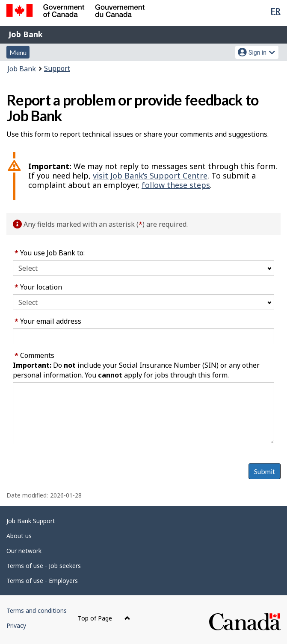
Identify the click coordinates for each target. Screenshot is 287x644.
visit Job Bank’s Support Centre (150, 176)
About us (19, 536)
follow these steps (176, 185)
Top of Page (104, 618)
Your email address (48, 321)
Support (57, 68)
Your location (38, 287)
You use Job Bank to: (50, 253)
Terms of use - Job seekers (44, 566)
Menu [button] (18, 52)
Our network (24, 551)
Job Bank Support (31, 521)
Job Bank (26, 34)
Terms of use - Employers (42, 581)
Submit (265, 471)
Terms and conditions (37, 610)
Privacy (16, 625)
